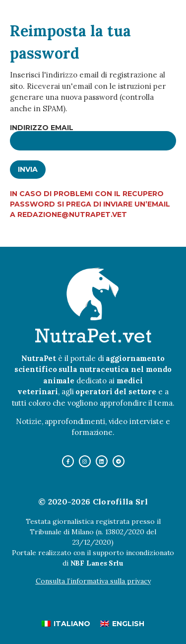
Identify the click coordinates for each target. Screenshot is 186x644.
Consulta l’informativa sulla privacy (93, 581)
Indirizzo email (42, 128)
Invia (28, 169)
